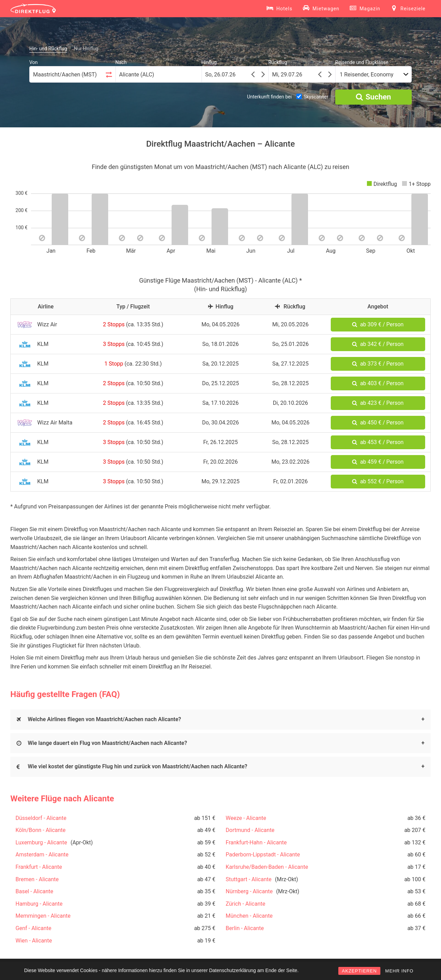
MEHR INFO (399, 971)
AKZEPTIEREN (359, 971)
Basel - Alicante (34, 891)
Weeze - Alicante (246, 818)
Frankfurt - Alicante (39, 867)
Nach (121, 62)
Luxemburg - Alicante (41, 842)
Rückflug (278, 62)
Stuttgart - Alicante (249, 879)
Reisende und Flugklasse (362, 62)
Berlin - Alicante (245, 928)
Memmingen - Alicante (43, 916)
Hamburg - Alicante (39, 904)
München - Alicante (249, 916)
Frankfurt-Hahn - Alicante (256, 842)
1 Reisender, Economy (367, 75)
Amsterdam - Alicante (42, 855)
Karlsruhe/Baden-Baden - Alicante (267, 867)
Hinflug (209, 62)
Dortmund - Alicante (250, 830)
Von (33, 62)
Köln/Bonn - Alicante (40, 830)
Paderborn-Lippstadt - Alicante (263, 855)
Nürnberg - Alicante (249, 891)
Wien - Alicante (34, 941)
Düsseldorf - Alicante (41, 818)
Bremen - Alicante (37, 879)
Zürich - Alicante (245, 904)
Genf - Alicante (33, 928)
